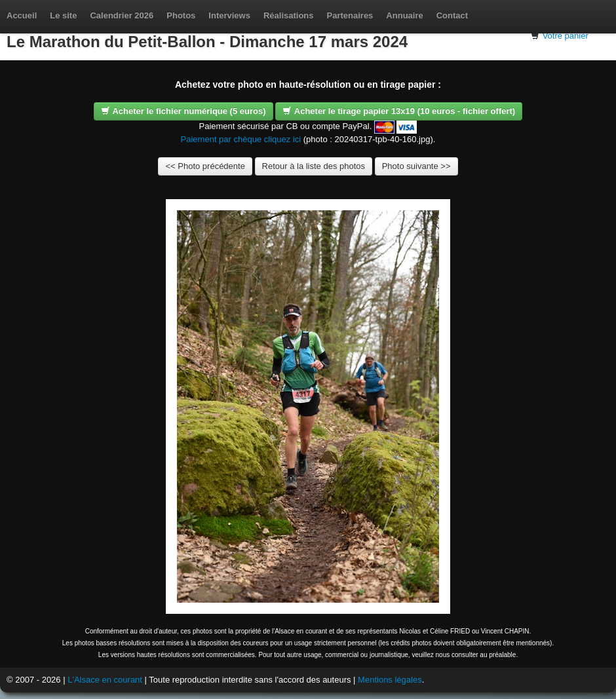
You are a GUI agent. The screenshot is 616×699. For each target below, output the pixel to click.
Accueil (22, 15)
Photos (181, 15)
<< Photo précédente (205, 166)
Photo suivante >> (416, 166)
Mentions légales (390, 680)
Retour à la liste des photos (314, 166)
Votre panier (566, 36)
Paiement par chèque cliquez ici (241, 139)
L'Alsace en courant (105, 680)
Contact (452, 15)
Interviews (229, 15)
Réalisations (289, 15)
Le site (63, 15)
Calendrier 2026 (122, 15)
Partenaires (350, 15)
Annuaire (404, 15)
